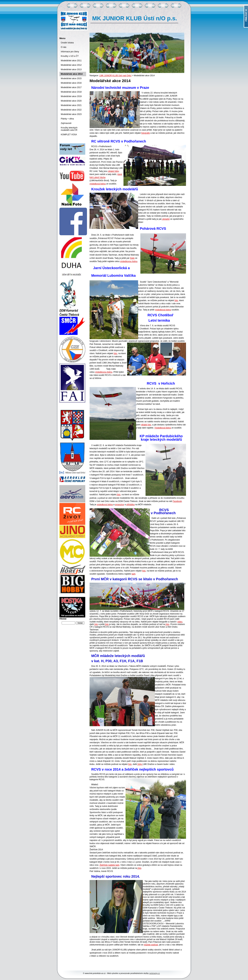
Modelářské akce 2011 (71, 61)
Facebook (177, 501)
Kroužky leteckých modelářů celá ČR (69, 129)
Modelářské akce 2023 (71, 114)
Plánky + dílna (67, 119)
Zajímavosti (66, 123)
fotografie (146, 133)
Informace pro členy (70, 52)
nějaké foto (146, 425)
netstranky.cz (154, 973)
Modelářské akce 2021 (71, 105)
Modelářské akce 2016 (71, 83)
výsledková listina (98, 184)
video (180, 622)
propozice (120, 505)
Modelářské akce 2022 (71, 110)
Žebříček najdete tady (109, 865)
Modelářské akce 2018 (71, 92)
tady (133, 574)
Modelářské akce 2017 (71, 87)
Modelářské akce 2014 (72, 74)
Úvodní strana (67, 43)
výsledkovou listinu (129, 261)
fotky (140, 764)
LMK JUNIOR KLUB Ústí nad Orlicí (115, 76)
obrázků (166, 219)
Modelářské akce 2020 (71, 101)
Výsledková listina (163, 428)
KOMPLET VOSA (69, 135)
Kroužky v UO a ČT (70, 56)
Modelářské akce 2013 (71, 70)
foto (176, 300)
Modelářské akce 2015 (71, 78)
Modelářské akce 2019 (71, 96)
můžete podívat (151, 945)
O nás (64, 47)
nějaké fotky (113, 171)
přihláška (130, 505)
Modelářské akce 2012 (71, 65)
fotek (132, 258)
